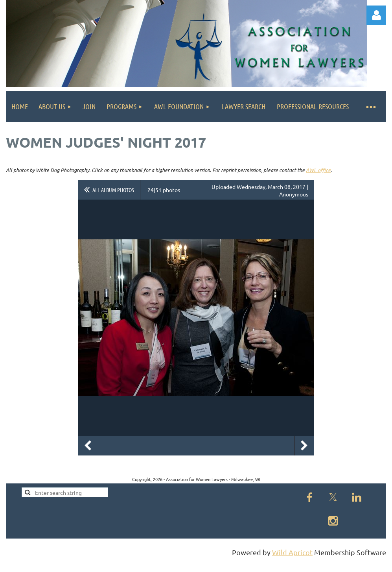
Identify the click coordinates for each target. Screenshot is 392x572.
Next (304, 446)
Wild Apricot (292, 552)
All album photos (113, 190)
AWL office (318, 170)
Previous (88, 446)
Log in (376, 15)
